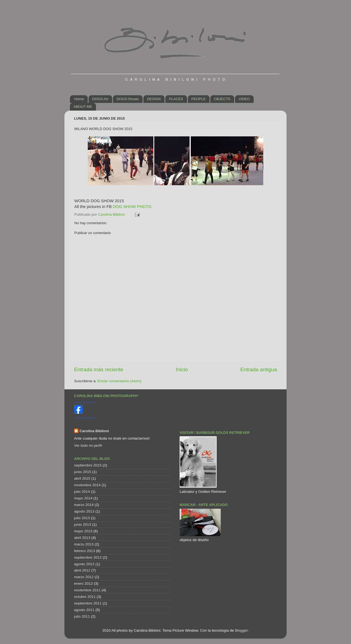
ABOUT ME (83, 107)
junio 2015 (83, 472)
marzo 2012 (84, 577)
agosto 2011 (84, 610)
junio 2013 (83, 525)
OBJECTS (222, 99)
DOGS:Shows (128, 99)
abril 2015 (82, 478)
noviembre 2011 (87, 590)
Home (79, 99)
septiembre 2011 (88, 603)
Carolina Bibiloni (85, 402)
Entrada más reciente (99, 369)
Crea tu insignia (84, 418)
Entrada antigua (259, 369)
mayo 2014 (83, 498)
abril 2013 (82, 538)
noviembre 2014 (87, 485)
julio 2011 (82, 616)
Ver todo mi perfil (88, 445)
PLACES (176, 99)
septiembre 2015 (88, 465)
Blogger (241, 630)
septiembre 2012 (88, 557)
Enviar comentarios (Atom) (120, 381)
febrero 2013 (85, 551)
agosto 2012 (84, 564)
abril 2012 (82, 570)
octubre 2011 (85, 597)
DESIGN (154, 99)
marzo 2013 (84, 544)
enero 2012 (83, 583)
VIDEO (244, 99)
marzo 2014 (84, 505)
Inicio (182, 369)
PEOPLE (199, 99)
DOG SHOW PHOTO (132, 207)
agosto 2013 (84, 511)
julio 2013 (82, 518)
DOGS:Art (100, 99)
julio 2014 (82, 492)
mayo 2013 (83, 531)
